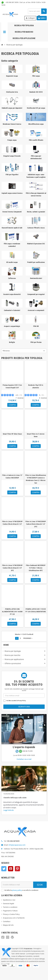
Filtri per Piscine (36, 342)
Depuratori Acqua (12, 76)
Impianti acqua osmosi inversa (12, 193)
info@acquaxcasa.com (17, 845)
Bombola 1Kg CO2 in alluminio (36, 386)
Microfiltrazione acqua (36, 124)
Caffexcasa (12, 278)
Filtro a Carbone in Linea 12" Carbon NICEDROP (12, 477)
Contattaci (7, 921)
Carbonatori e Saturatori (12, 310)
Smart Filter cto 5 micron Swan (36, 435)
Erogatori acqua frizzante (12, 156)
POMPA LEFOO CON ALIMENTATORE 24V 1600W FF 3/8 (12, 612)
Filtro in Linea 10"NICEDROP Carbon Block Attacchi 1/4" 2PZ (36, 524)
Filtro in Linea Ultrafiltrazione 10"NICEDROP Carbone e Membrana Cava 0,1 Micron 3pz (36, 479)
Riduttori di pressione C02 (36, 244)
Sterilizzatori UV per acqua (36, 108)
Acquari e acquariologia (12, 326)
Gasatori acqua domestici (12, 294)
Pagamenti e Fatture (10, 911)
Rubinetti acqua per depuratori (12, 108)
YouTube (11, 869)
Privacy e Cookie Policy (11, 914)
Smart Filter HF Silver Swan (12, 434)
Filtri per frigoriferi (12, 175)
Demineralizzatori (36, 278)
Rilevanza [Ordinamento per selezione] (6, 351)
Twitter (4, 869)
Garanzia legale (9, 904)
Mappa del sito (8, 925)
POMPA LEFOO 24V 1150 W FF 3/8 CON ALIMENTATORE (36, 610)
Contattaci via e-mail (24, 759)
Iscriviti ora (24, 707)
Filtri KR (36, 326)
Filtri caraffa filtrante (36, 140)
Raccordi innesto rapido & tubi (12, 228)
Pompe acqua (12, 140)
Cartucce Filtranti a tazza (36, 228)
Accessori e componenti (36, 310)
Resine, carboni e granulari (36, 212)
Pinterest (17, 869)
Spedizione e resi (9, 900)
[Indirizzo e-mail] (17, 885)
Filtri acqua (36, 76)
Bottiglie (12, 342)
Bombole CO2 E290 (36, 92)
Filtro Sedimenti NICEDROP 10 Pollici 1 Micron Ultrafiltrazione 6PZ (36, 568)
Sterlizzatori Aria (12, 92)
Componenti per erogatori (36, 294)
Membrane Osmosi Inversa (12, 124)
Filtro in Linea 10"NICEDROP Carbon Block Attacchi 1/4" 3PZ (12, 568)
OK (40, 885)
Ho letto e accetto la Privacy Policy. (16, 701)
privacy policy (17, 890)
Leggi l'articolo (9, 810)
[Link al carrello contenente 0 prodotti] (42, 18)
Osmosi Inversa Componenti (12, 212)
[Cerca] (37, 11)
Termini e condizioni (10, 907)
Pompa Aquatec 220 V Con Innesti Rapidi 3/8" (12, 386)
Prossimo (28, 638)
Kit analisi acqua (12, 262)
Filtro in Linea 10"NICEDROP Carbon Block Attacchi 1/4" (12, 523)
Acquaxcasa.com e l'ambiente (14, 918)
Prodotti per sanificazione (36, 262)
